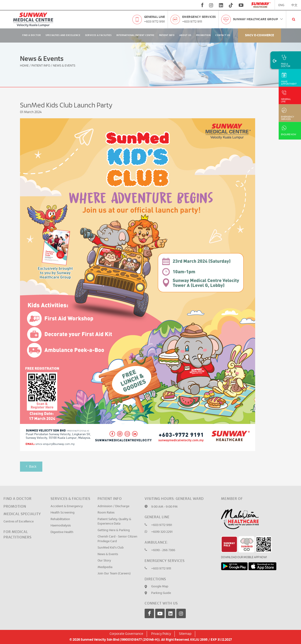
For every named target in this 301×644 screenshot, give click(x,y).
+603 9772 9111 (192, 22)
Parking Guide (161, 593)
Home (24, 66)
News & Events (108, 554)
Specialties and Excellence (63, 35)
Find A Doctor (32, 35)
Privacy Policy (161, 634)
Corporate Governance (126, 634)
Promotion (203, 35)
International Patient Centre (135, 35)
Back (31, 466)
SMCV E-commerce (259, 35)
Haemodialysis (61, 526)
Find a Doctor (18, 499)
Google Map (160, 587)
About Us (185, 35)
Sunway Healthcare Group (258, 19)
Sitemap (185, 634)
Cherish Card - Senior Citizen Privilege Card (117, 539)
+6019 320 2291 (162, 532)
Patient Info (167, 35)
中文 (294, 5)
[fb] (202, 5)
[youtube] (242, 5)
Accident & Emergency (67, 506)
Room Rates (106, 513)
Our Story (104, 561)
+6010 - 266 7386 (163, 550)
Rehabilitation (60, 519)
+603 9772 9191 (154, 22)
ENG (281, 5)
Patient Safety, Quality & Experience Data (114, 522)
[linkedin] (221, 5)
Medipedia (105, 567)
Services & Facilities (98, 35)
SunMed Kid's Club (111, 548)
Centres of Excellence (19, 522)
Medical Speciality (22, 514)
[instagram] (211, 5)
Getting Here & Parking (114, 530)
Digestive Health (62, 532)
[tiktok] (231, 5)
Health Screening (63, 513)
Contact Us (223, 35)
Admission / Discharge (113, 506)
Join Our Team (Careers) (114, 574)
